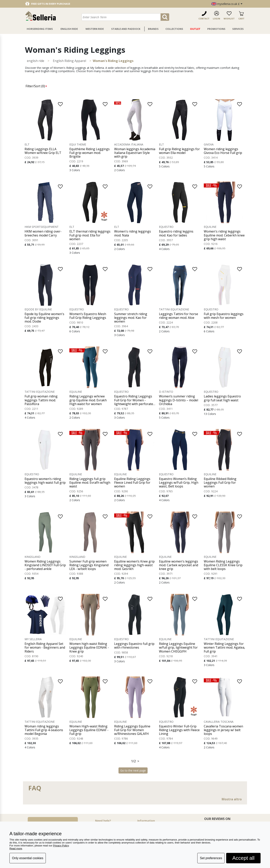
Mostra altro (232, 799)
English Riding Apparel (69, 61)
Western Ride (95, 29)
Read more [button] (16, 848)
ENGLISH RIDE (36, 61)
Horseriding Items (40, 29)
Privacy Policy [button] (61, 846)
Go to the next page (133, 770)
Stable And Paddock (126, 29)
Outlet (195, 29)
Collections (174, 29)
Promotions (216, 29)
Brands (153, 29)
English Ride (69, 29)
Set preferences (211, 858)
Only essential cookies (28, 858)
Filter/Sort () (36, 86)
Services (238, 29)
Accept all (243, 858)
